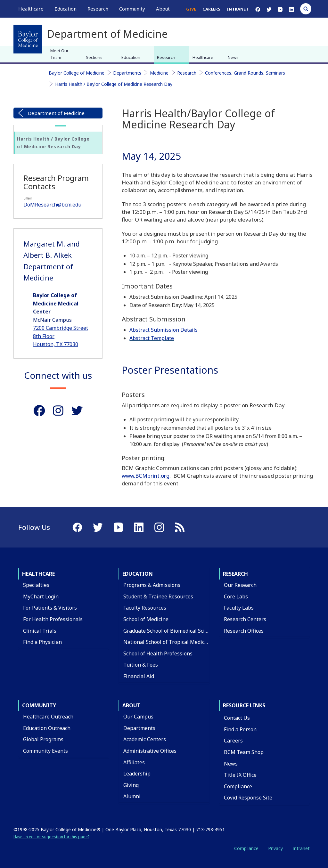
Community (39, 705)
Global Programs (43, 739)
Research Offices (244, 631)
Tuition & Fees (141, 665)
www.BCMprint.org (146, 476)
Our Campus (138, 717)
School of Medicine (146, 619)
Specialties (36, 585)
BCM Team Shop (244, 752)
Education (131, 57)
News (233, 57)
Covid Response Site (248, 798)
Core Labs (236, 596)
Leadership (137, 774)
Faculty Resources (145, 608)
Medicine (159, 73)
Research (166, 57)
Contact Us (237, 718)
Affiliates (134, 762)
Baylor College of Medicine (77, 73)
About (131, 705)
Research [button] (98, 9)
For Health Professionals (53, 619)
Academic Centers (145, 739)
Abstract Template (152, 338)
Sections (94, 57)
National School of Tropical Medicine (168, 642)
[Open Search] (306, 9)
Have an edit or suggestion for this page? (51, 837)
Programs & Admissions (152, 585)
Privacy (275, 848)
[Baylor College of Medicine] (28, 39)
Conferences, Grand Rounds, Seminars (245, 73)
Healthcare (203, 57)
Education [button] (66, 9)
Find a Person (240, 729)
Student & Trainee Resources (158, 596)
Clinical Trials (40, 631)
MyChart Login (41, 596)
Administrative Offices (150, 751)
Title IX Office (240, 775)
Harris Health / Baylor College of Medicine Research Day (114, 84)
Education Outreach (47, 728)
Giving (131, 785)
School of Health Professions (158, 653)
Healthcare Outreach (48, 717)
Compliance (238, 786)
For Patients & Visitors (50, 608)
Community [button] (132, 9)
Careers (211, 9)
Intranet (238, 9)
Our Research (240, 585)
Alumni (132, 796)
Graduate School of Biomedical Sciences (171, 631)
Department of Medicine (56, 113)
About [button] (163, 9)
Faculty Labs (239, 608)
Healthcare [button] (31, 9)
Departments (127, 73)
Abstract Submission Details (164, 330)
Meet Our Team (59, 54)
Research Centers (245, 619)
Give (191, 9)
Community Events (45, 751)
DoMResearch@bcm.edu (52, 205)
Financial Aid (139, 676)
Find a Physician (42, 642)
